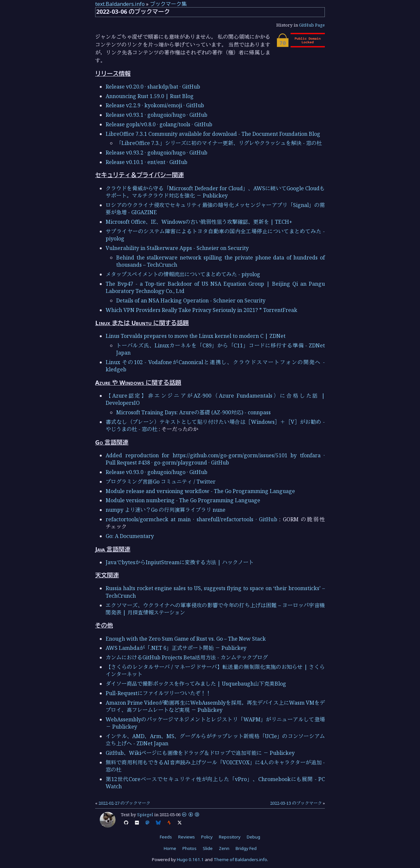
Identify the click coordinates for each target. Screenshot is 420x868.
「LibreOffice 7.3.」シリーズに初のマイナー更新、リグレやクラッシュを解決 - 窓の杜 (219, 143)
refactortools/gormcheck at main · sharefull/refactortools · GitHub (191, 519)
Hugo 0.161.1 (190, 859)
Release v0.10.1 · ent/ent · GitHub (147, 162)
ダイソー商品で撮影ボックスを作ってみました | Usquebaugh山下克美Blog (196, 684)
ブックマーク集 (168, 4)
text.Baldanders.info (120, 4)
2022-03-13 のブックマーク (296, 803)
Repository (230, 837)
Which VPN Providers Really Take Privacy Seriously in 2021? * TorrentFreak (201, 310)
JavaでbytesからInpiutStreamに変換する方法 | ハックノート (180, 562)
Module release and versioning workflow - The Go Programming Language (200, 491)
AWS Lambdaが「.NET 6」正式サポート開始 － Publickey (176, 648)
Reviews (187, 837)
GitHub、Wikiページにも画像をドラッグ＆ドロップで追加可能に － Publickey (200, 753)
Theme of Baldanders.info (240, 859)
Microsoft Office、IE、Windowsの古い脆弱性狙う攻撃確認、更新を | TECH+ (199, 222)
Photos (189, 848)
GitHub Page (312, 25)
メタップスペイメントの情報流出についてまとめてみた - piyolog (183, 274)
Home (170, 848)
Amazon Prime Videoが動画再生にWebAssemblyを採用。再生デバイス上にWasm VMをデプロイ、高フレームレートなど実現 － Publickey (215, 706)
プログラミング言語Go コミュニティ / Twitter (161, 482)
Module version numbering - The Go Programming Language (183, 500)
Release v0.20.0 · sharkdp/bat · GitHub (153, 87)
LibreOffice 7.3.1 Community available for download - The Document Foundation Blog (213, 134)
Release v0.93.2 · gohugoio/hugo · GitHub (157, 153)
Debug (253, 837)
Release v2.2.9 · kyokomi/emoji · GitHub (155, 105)
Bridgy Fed (246, 848)
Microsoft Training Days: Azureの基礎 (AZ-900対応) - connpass (193, 412)
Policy (207, 837)
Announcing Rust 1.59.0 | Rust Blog (150, 96)
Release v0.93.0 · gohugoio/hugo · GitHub (157, 472)
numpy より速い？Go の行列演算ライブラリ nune (166, 510)
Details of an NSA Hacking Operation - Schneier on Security (191, 300)
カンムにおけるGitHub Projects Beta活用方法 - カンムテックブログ (187, 657)
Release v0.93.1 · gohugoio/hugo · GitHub (157, 115)
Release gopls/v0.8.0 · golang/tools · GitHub (159, 124)
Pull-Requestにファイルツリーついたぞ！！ (158, 693)
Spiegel (145, 815)
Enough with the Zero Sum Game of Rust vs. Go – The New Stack (186, 639)
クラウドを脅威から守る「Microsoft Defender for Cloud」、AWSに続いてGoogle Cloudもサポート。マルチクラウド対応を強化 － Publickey (215, 192)
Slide (208, 848)
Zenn (224, 848)
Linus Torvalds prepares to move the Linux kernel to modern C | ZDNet (196, 336)
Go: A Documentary (130, 536)
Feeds (166, 837)
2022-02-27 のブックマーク (124, 803)
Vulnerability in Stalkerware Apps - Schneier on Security (177, 248)
